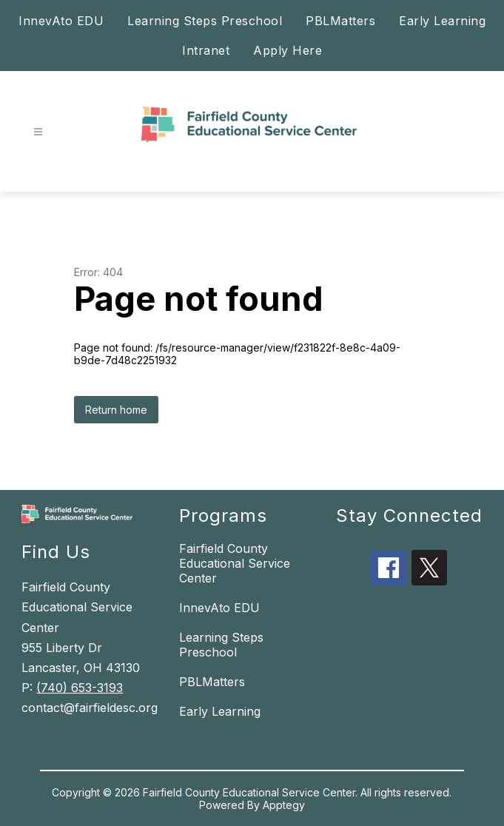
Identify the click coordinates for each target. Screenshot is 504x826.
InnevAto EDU (61, 21)
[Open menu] (38, 132)
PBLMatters (340, 21)
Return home (116, 410)
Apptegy (284, 805)
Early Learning (442, 21)
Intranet (206, 50)
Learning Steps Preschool (205, 21)
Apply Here (288, 50)
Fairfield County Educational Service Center (235, 563)
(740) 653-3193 (80, 688)
